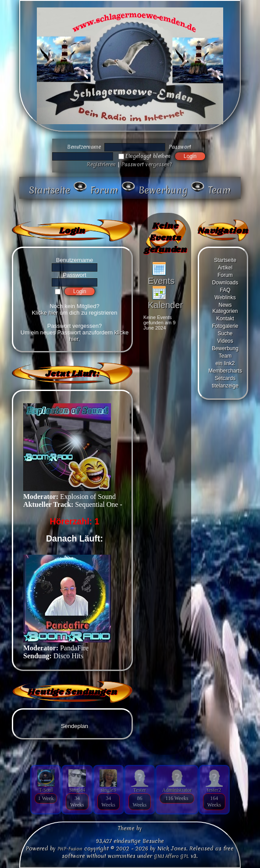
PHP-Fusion (70, 849)
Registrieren (101, 165)
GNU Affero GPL (171, 856)
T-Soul (46, 790)
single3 (109, 790)
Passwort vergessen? (147, 165)
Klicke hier (45, 313)
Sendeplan (75, 726)
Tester (140, 790)
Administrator (177, 790)
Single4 (77, 790)
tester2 (214, 790)
